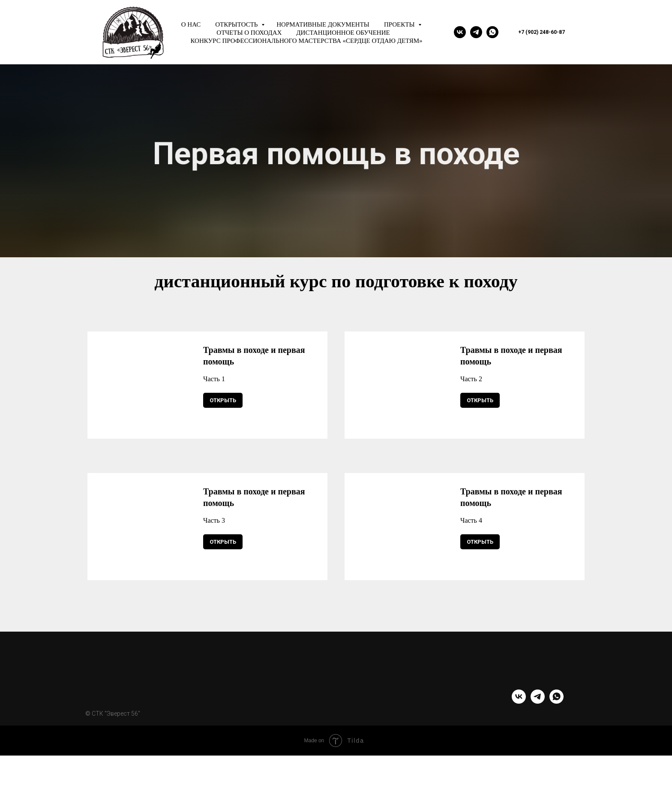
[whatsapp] (492, 32)
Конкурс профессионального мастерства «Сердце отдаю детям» (306, 41)
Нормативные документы (323, 24)
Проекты (400, 24)
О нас (191, 24)
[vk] (460, 32)
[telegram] (476, 32)
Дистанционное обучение (343, 33)
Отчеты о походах (249, 33)
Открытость (237, 24)
